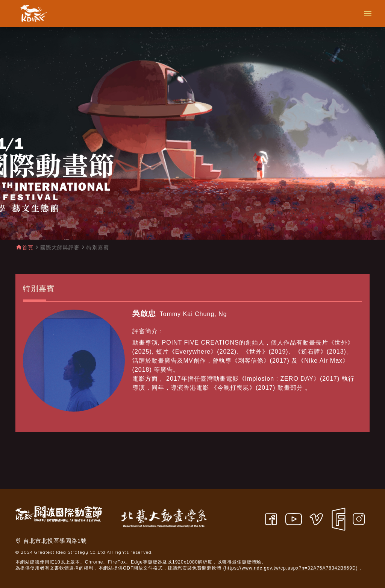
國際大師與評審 (60, 248)
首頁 (28, 248)
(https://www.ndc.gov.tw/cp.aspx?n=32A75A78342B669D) (291, 568)
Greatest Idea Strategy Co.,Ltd (70, 552)
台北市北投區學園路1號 (55, 541)
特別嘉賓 (98, 248)
